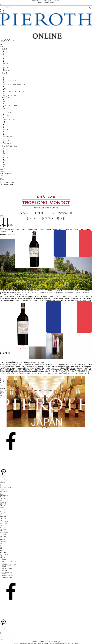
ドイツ (2, 511)
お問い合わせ (5, 570)
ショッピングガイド (7, 569)
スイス (2, 525)
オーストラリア (4, 522)
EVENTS (2, 172)
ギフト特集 (3, 552)
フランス (2, 509)
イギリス (2, 543)
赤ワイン (2, 484)
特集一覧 (2, 558)
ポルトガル (3, 536)
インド (2, 520)
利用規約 (4, 567)
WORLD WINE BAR (5, 173)
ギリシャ (2, 549)
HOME (2, 175)
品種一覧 (2, 506)
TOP (1, 45)
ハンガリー (3, 534)
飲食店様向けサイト (7, 577)
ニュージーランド (5, 533)
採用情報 (4, 574)
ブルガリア (3, 542)
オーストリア (4, 524)
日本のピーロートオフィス (9, 561)
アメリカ (2, 515)
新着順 (3, 232)
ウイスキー (3, 497)
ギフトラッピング (5, 554)
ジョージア (3, 545)
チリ (1, 531)
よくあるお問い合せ (7, 572)
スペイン (2, 527)
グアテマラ (3, 547)
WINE (2, 46)
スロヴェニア (4, 529)
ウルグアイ (3, 518)
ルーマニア (3, 538)
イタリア (2, 513)
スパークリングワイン (6, 488)
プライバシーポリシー (8, 576)
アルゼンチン (4, 517)
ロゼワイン (3, 490)
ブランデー (3, 493)
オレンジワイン (4, 491)
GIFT (1, 170)
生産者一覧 (3, 504)
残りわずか (34, 270)
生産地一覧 (3, 502)
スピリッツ (3, 499)
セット (2, 500)
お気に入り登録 (23, 280)
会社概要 (4, 560)
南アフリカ (3, 540)
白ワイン (2, 486)
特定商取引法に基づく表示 (9, 565)
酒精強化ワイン (4, 495)
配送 (3, 563)
